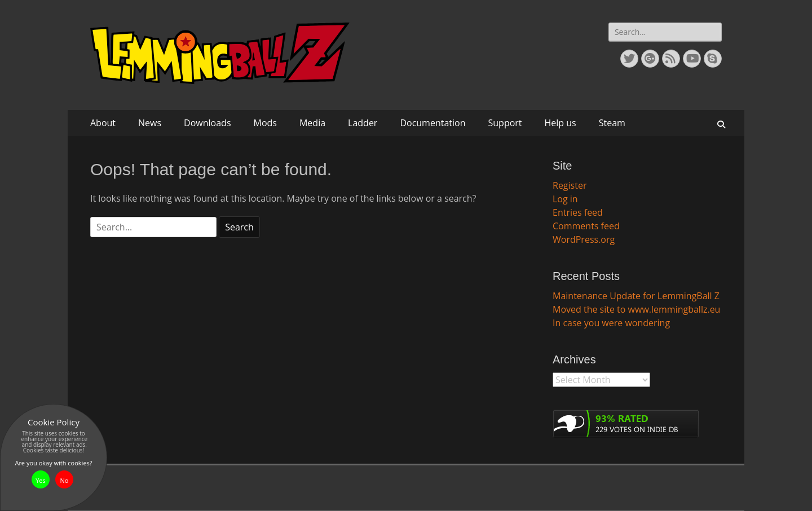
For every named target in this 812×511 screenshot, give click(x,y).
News (150, 123)
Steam (612, 123)
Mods (265, 123)
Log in (565, 199)
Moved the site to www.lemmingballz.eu (636, 309)
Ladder (363, 123)
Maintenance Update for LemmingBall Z (636, 296)
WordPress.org (584, 239)
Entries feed (578, 212)
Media (312, 123)
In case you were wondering (611, 323)
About (103, 123)
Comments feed (586, 226)
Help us (561, 123)
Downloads (207, 123)
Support (505, 123)
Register (570, 185)
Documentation (433, 123)
